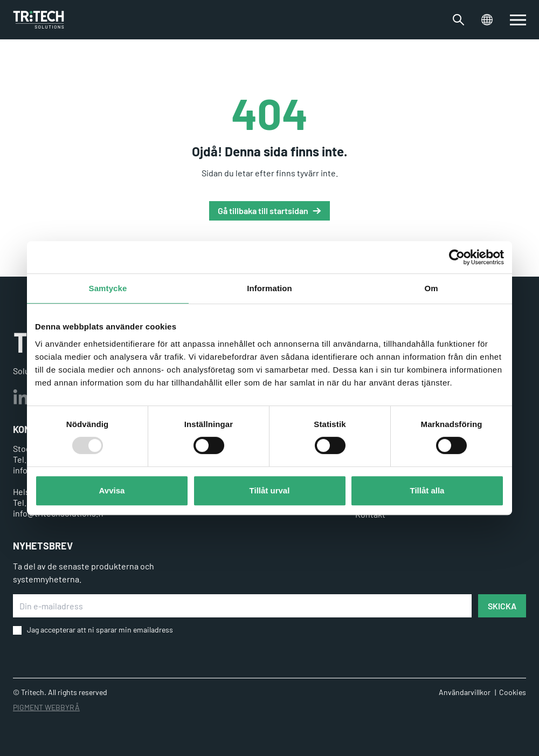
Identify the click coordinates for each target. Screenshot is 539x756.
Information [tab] (269, 288)
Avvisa (112, 490)
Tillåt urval (270, 490)
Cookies (513, 692)
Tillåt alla (427, 490)
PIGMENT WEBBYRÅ (46, 707)
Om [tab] (431, 288)
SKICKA (502, 606)
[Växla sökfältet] (458, 20)
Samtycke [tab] (108, 288)
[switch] (518, 20)
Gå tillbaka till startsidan (263, 211)
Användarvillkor (465, 692)
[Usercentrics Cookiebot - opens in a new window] (457, 257)
